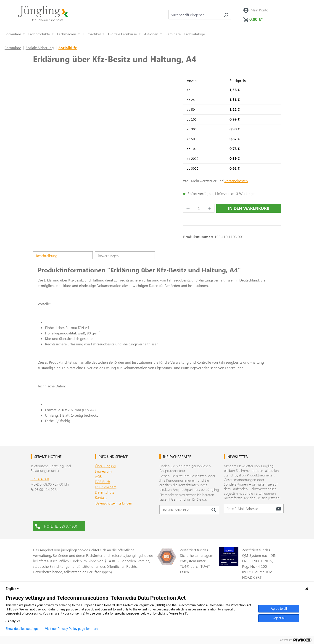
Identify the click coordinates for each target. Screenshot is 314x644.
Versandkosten (236, 181)
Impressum (103, 471)
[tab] (63, 255)
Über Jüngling (106, 466)
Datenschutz (105, 492)
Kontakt (101, 497)
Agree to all (279, 609)
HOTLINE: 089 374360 (56, 526)
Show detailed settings (22, 629)
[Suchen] (226, 15)
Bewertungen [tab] (108, 256)
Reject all (279, 618)
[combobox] (195, 15)
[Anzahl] (199, 208)
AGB (98, 476)
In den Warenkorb (249, 208)
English (13, 589)
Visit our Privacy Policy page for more (71, 629)
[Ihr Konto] (256, 10)
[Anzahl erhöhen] (210, 208)
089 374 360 (40, 479)
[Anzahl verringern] (188, 208)
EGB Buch (103, 482)
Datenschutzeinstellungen (114, 503)
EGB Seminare (106, 487)
